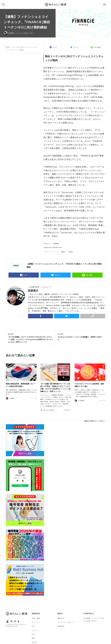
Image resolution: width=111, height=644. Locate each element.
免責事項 (61, 623)
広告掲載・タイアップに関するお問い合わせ (94, 616)
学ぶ (33, 623)
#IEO (63, 252)
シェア (55, 47)
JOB (33, 630)
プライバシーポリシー (66, 619)
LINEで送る (97, 47)
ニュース (20, 33)
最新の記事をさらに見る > (95, 419)
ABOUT (34, 639)
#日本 (71, 252)
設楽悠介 (33, 291)
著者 (33, 635)
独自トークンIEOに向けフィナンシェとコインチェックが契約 (22, 49)
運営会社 (61, 615)
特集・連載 (36, 615)
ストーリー (36, 619)
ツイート (76, 47)
